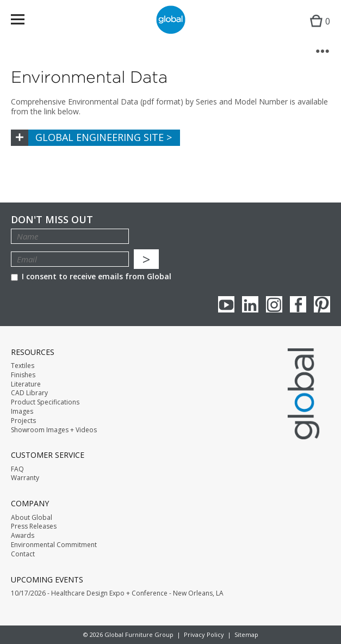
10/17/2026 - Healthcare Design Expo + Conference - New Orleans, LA (117, 593)
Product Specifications (45, 402)
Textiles (23, 366)
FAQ (17, 469)
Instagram (274, 304)
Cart (317, 30)
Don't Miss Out (52, 220)
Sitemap (246, 634)
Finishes (23, 375)
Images (22, 412)
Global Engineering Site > (104, 137)
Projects (23, 421)
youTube (226, 304)
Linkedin (250, 304)
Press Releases (34, 526)
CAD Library (29, 393)
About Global (32, 518)
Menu (25, 22)
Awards (23, 536)
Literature (26, 384)
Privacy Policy (204, 634)
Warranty (25, 478)
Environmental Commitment (54, 545)
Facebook (298, 304)
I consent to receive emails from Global (91, 276)
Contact (23, 554)
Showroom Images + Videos (54, 430)
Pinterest (322, 304)
